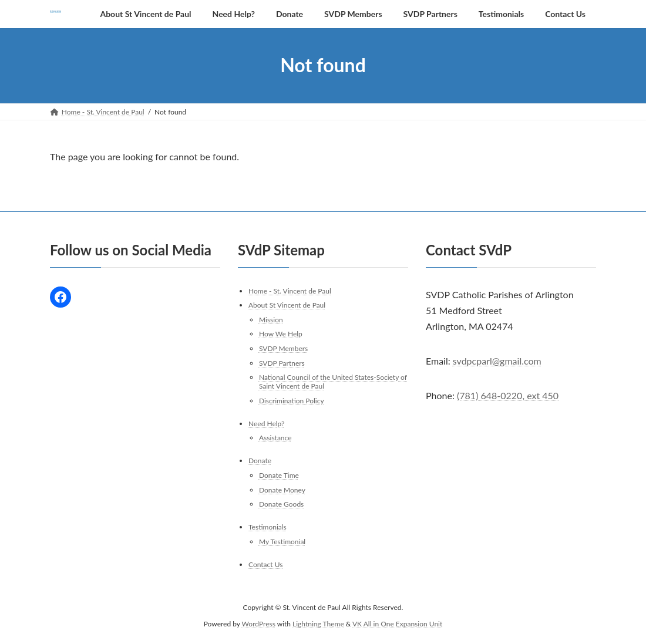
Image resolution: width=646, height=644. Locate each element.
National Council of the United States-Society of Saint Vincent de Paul (333, 382)
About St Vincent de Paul (287, 305)
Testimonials (268, 527)
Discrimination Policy (292, 401)
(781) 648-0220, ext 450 (508, 395)
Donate (260, 461)
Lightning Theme (318, 624)
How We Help (281, 334)
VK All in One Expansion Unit (397, 624)
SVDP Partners (282, 363)
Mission (271, 320)
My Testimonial (282, 542)
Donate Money (282, 489)
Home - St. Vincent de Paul (290, 290)
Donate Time (279, 475)
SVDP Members (283, 348)
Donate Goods (281, 504)
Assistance (275, 438)
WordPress (259, 624)
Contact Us (265, 564)
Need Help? (266, 424)
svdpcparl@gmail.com (497, 361)
